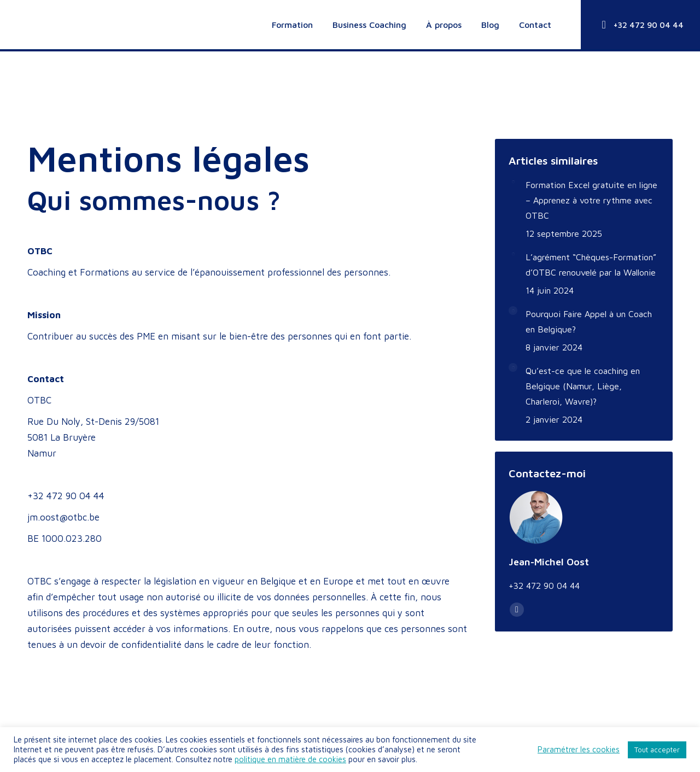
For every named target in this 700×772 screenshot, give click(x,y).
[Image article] (513, 182)
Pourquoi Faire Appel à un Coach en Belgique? (589, 321)
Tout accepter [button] (657, 750)
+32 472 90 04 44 (640, 25)
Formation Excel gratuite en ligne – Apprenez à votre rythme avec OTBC (591, 200)
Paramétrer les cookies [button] (579, 749)
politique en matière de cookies (290, 759)
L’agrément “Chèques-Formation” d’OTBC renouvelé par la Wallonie (591, 265)
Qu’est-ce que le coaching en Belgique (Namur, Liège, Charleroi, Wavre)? (583, 386)
